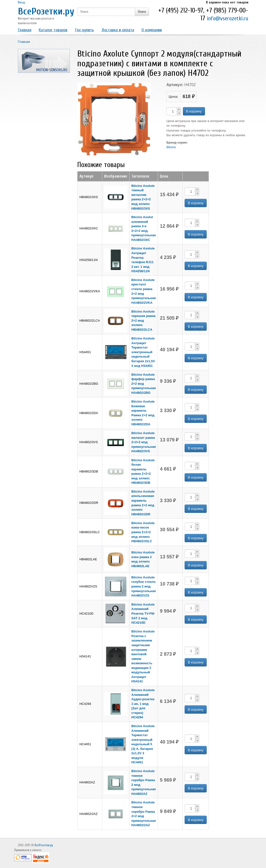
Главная (25, 30)
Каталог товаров (53, 30)
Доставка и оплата (118, 30)
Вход (21, 2)
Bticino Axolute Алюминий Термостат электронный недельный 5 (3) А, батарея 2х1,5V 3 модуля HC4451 (143, 744)
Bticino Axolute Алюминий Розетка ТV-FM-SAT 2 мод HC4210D (143, 614)
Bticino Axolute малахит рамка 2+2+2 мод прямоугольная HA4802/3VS (144, 442)
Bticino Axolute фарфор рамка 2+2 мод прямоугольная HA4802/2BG (144, 384)
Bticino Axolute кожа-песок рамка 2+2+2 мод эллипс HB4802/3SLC (143, 532)
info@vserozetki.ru (228, 18)
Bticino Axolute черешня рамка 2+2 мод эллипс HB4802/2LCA (143, 321)
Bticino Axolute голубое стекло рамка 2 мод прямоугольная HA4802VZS (144, 586)
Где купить (84, 30)
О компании (152, 30)
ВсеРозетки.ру (46, 11)
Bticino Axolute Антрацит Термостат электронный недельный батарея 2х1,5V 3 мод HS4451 (143, 352)
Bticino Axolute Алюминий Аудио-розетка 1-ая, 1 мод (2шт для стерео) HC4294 (143, 704)
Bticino (171, 147)
